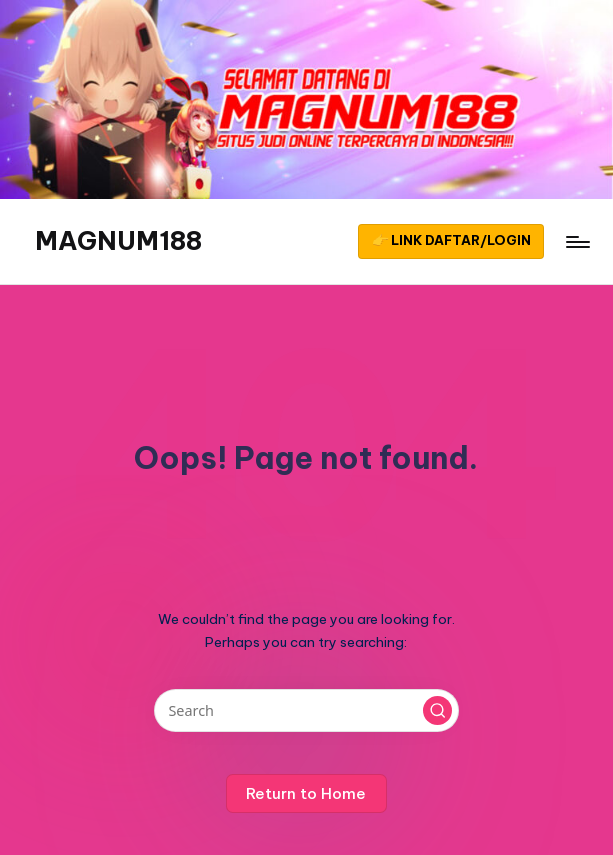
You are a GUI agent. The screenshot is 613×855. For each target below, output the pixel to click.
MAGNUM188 (118, 241)
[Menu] (576, 242)
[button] (451, 242)
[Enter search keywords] (306, 710)
